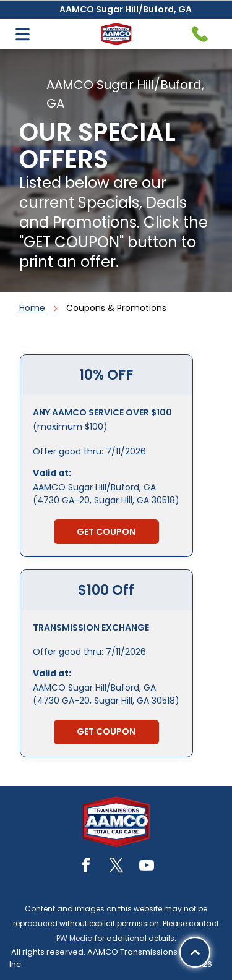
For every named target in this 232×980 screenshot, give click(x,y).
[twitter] (116, 867)
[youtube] (147, 867)
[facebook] (86, 867)
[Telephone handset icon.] (200, 34)
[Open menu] (23, 34)
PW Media (75, 938)
